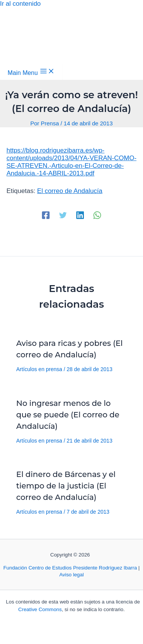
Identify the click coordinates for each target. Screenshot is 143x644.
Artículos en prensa (39, 369)
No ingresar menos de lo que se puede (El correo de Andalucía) (68, 415)
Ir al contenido (20, 4)
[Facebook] (46, 215)
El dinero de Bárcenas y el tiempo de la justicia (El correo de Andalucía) (66, 486)
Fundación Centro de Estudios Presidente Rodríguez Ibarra (70, 568)
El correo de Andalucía (70, 191)
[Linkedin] (80, 215)
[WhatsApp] (97, 215)
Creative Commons (40, 609)
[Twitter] (63, 215)
